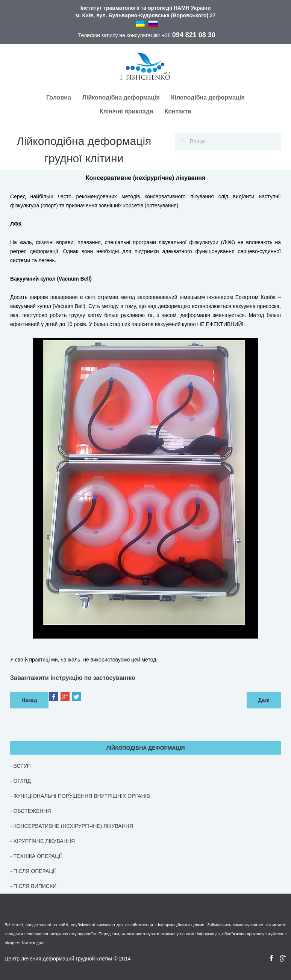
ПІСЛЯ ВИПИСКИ (35, 886)
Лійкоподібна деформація (121, 97)
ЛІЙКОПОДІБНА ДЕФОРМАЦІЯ (145, 748)
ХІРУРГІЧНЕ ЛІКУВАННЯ (44, 841)
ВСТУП (22, 766)
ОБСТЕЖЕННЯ (32, 811)
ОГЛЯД (22, 781)
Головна (59, 97)
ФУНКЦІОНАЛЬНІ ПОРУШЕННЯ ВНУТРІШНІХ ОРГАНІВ (82, 796)
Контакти (178, 111)
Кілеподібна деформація (208, 97)
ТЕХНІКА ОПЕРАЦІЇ (38, 856)
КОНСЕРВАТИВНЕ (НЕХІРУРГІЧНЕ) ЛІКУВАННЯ (73, 826)
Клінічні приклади (127, 111)
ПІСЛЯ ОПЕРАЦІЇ (35, 871)
